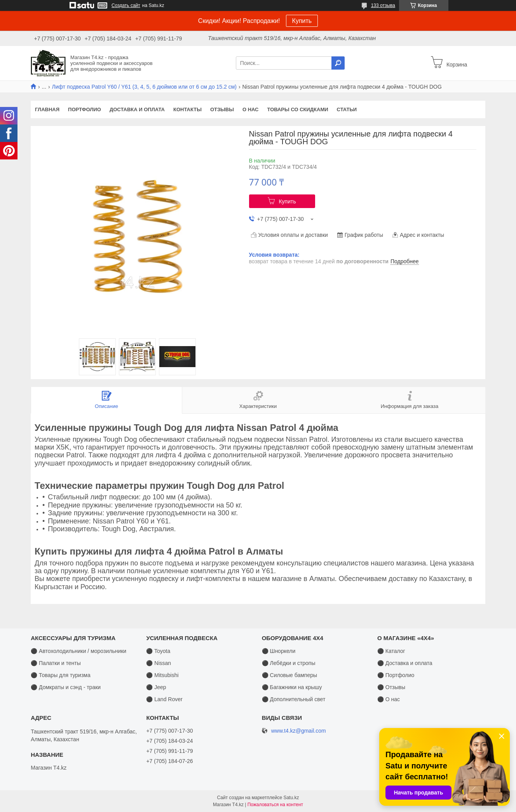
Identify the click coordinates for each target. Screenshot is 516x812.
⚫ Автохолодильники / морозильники (78, 651)
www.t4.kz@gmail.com (299, 731)
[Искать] (338, 63)
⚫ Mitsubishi (162, 675)
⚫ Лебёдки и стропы (289, 663)
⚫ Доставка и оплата (405, 663)
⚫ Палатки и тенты (56, 663)
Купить (302, 21)
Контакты (187, 109)
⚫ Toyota (158, 651)
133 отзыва (383, 5)
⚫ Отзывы (391, 687)
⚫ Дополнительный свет (294, 699)
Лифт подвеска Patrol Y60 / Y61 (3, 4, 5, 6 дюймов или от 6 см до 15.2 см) (144, 87)
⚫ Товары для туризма (61, 675)
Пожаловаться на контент (275, 805)
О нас (251, 109)
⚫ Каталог (391, 651)
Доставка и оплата (137, 109)
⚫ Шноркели (279, 651)
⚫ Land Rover (164, 699)
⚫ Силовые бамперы (289, 675)
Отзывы (222, 109)
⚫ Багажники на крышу (292, 687)
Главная (47, 109)
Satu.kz (291, 798)
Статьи (347, 109)
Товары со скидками (298, 109)
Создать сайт (126, 5)
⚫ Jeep (156, 687)
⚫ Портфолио (396, 675)
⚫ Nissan (159, 663)
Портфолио (85, 109)
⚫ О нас (389, 699)
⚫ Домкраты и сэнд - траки (66, 687)
